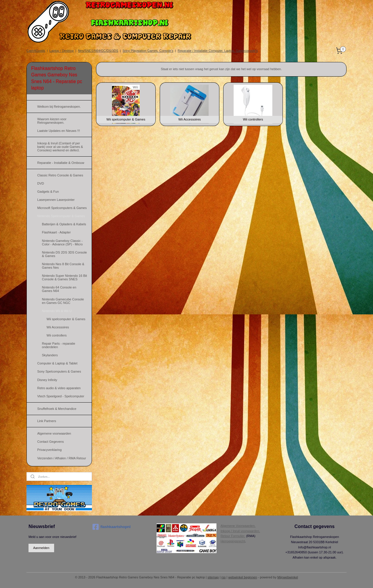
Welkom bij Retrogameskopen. (59, 107)
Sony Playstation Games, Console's (148, 51)
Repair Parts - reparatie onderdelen (58, 345)
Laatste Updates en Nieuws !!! (59, 131)
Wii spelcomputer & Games (66, 319)
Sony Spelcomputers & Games (59, 371)
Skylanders (50, 355)
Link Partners (47, 421)
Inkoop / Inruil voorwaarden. (240, 531)
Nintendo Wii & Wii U (57, 311)
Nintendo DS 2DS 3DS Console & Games (64, 254)
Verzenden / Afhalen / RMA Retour (62, 458)
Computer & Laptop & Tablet (57, 363)
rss (224, 577)
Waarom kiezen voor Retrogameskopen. (52, 121)
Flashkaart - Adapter (56, 232)
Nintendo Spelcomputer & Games (61, 216)
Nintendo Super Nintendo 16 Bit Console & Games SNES (64, 277)
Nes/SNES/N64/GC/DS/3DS (98, 51)
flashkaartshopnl (112, 527)
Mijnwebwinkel (288, 577)
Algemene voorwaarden (54, 433)
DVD (41, 183)
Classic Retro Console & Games (60, 175)
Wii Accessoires (58, 327)
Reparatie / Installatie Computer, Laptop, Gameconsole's (218, 51)
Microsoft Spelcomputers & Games (62, 208)
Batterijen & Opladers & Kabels (64, 224)
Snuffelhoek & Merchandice (57, 409)
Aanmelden (41, 548)
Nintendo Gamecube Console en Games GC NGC (63, 301)
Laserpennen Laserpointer (56, 200)
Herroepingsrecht (233, 541)
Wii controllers (57, 335)
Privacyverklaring (49, 450)
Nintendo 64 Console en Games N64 (59, 289)
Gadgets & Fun (48, 192)
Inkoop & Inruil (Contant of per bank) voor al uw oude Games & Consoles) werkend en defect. (60, 147)
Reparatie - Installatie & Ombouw (61, 163)
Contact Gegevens (50, 442)
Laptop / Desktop (62, 51)
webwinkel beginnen (243, 577)
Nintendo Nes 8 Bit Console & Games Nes (63, 266)
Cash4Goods (36, 51)
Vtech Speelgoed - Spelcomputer (61, 396)
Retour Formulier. (233, 536)
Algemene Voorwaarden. (238, 526)
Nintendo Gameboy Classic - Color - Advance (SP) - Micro (62, 242)
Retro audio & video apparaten (59, 388)
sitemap (213, 577)
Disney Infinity (47, 380)
